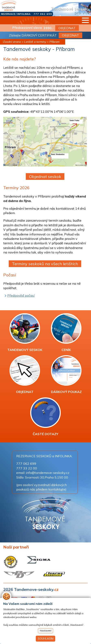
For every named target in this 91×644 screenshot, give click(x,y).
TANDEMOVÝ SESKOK (25, 333)
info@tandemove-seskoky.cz (48, 473)
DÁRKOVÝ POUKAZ (66, 375)
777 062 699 (43, 14)
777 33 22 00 (27, 468)
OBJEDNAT (67, 28)
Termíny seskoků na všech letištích (45, 264)
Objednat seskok (45, 177)
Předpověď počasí (21, 295)
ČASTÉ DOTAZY (45, 417)
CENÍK (66, 333)
